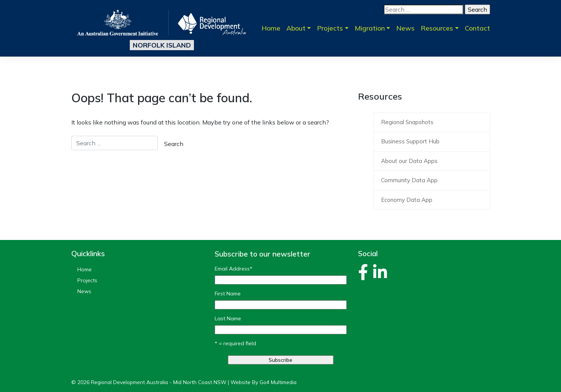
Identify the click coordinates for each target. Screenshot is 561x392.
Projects (330, 28)
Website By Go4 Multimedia (264, 382)
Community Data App (409, 180)
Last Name (228, 318)
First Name (228, 294)
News (405, 28)
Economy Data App (407, 200)
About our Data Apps (409, 161)
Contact (477, 28)
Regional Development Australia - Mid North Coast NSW (159, 382)
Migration (370, 28)
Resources (437, 28)
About (296, 28)
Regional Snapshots (407, 122)
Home (271, 28)
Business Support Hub (410, 141)
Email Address (234, 269)
